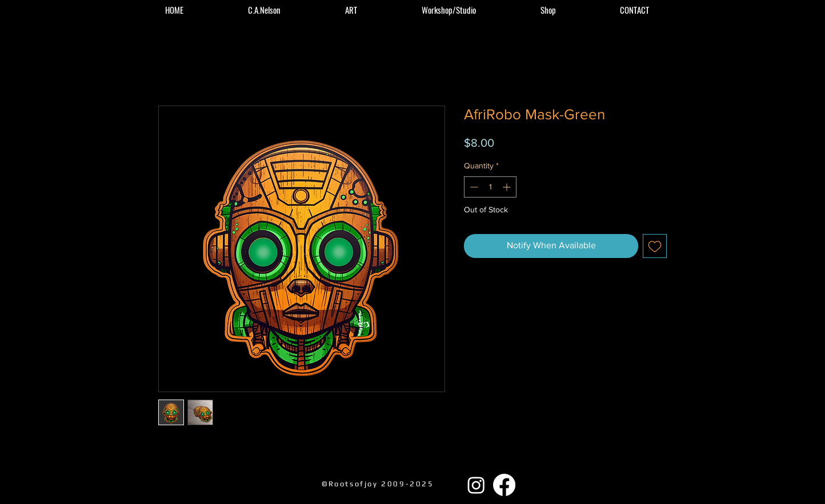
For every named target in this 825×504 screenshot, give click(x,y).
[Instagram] (476, 485)
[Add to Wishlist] (655, 246)
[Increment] (508, 187)
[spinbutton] (490, 187)
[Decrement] (473, 187)
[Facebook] (504, 485)
